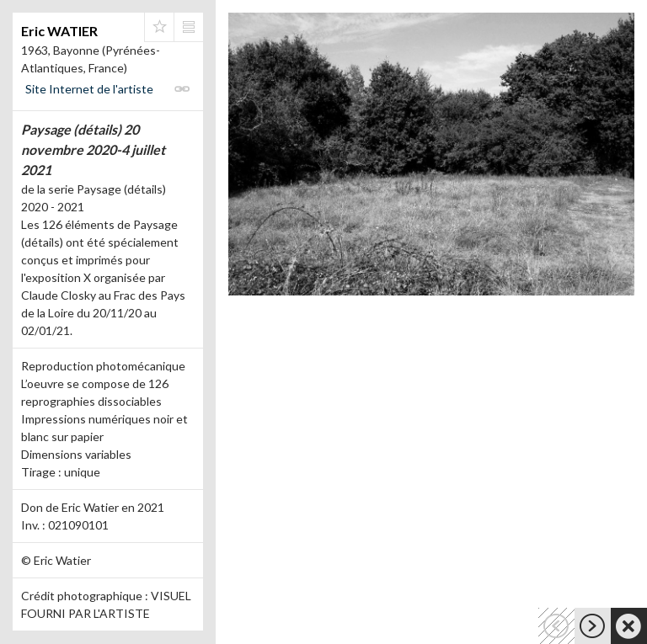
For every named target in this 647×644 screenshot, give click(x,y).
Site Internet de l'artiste (89, 89)
